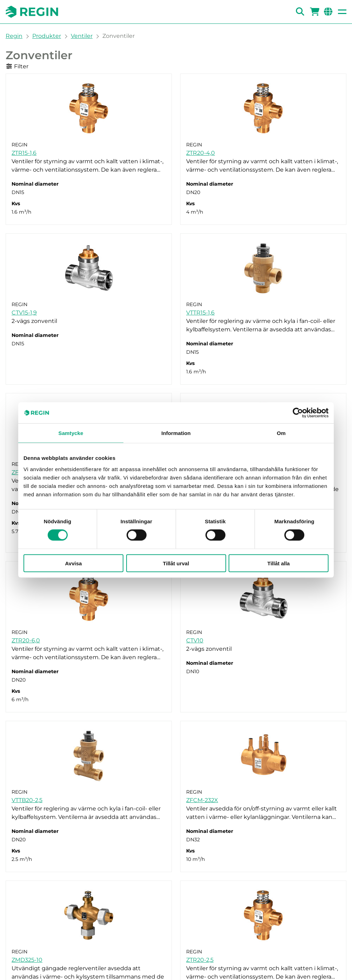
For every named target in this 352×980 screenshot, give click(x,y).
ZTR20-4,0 (201, 153)
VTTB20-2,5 (27, 800)
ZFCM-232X (202, 800)
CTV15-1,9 (24, 313)
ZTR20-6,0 (26, 640)
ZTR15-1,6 (24, 153)
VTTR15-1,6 (200, 313)
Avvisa (74, 563)
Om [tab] (281, 433)
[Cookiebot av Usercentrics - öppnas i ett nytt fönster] (298, 413)
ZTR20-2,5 (200, 960)
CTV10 (195, 640)
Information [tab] (176, 433)
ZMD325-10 (27, 960)
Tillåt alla (279, 563)
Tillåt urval (176, 563)
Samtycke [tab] (71, 433)
